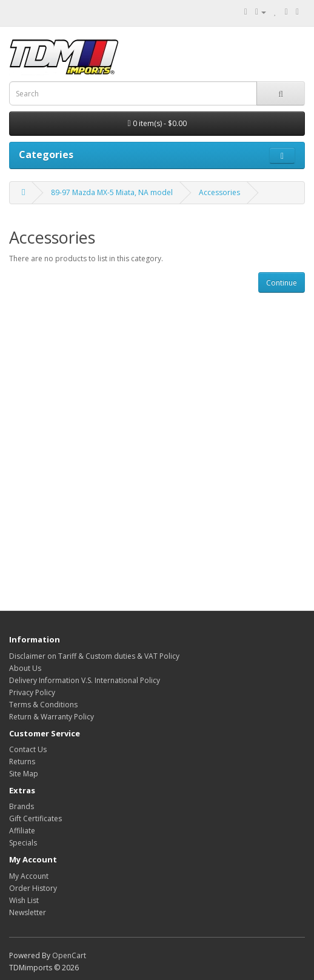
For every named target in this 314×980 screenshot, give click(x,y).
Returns (22, 762)
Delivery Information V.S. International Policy (85, 680)
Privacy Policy (32, 692)
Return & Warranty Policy (52, 717)
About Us (25, 668)
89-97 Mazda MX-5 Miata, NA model (112, 192)
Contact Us (28, 749)
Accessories (219, 192)
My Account (29, 876)
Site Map (24, 774)
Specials (23, 843)
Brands (22, 806)
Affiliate (22, 831)
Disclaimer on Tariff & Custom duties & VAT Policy (94, 656)
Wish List (24, 900)
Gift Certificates (35, 818)
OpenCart (69, 955)
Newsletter (28, 912)
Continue (282, 283)
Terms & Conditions (43, 705)
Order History (33, 888)
